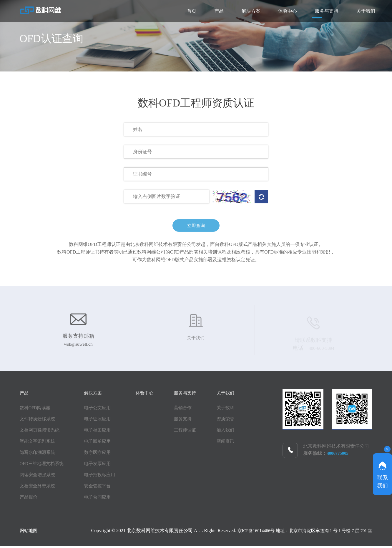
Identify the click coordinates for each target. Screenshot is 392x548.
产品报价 (29, 499)
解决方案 (210, 11)
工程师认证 (195, 432)
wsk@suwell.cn (78, 348)
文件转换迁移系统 (39, 421)
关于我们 (360, 11)
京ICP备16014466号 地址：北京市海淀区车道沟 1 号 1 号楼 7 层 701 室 (300, 533)
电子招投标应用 (104, 477)
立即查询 (196, 228)
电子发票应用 (102, 465)
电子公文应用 (102, 410)
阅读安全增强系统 (39, 477)
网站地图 (29, 533)
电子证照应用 (102, 421)
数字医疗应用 (102, 454)
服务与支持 (309, 11)
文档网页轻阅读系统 (41, 432)
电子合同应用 (102, 499)
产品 (167, 11)
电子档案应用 (102, 432)
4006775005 (338, 455)
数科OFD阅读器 (36, 410)
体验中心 (259, 11)
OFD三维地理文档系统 (43, 465)
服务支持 (192, 421)
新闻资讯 (239, 443)
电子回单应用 (102, 443)
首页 (128, 11)
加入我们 (239, 432)
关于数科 (239, 410)
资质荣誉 (239, 421)
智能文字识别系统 (39, 443)
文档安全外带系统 (39, 488)
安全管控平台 (102, 488)
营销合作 (192, 410)
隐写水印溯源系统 (39, 454)
